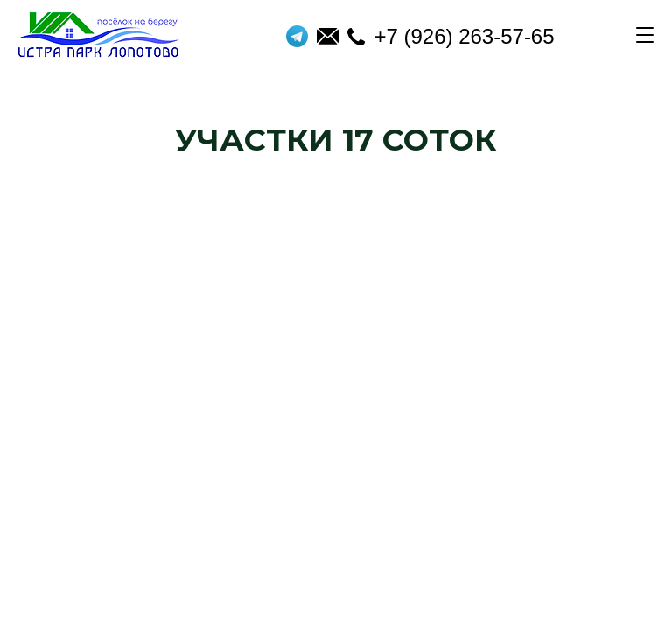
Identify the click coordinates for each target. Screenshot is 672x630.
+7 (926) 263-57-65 (451, 37)
